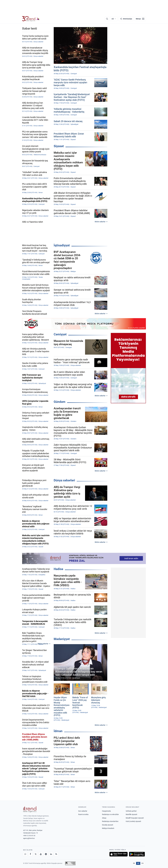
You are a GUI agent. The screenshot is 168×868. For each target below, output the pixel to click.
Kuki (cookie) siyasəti (133, 821)
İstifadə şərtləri (131, 811)
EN (134, 863)
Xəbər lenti (30, 28)
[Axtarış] (107, 19)
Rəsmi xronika (83, 814)
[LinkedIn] (51, 854)
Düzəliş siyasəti (108, 825)
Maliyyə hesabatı (108, 828)
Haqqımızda (106, 811)
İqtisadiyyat (62, 245)
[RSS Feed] (56, 854)
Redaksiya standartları (110, 821)
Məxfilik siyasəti (131, 814)
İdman (58, 731)
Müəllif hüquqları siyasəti (135, 818)
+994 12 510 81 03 (29, 836)
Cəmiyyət (60, 334)
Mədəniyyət (62, 639)
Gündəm (60, 402)
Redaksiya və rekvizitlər (110, 814)
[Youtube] (41, 854)
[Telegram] (46, 854)
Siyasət (59, 146)
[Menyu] (140, 19)
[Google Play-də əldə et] (137, 854)
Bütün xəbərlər (100, 222)
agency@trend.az (29, 838)
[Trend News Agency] (30, 809)
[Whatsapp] (25, 854)
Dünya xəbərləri (64, 480)
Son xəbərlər (83, 811)
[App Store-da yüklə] (119, 854)
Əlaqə (104, 818)
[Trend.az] (31, 19)
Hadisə (58, 569)
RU (143, 863)
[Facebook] (30, 854)
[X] (36, 854)
